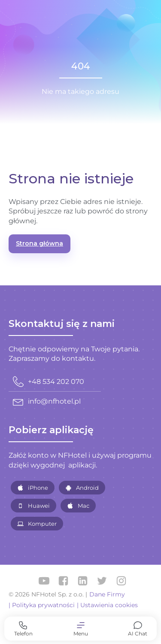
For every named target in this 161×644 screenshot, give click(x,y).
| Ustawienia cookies (107, 605)
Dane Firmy (107, 594)
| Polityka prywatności (42, 605)
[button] (80, 629)
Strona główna (39, 243)
